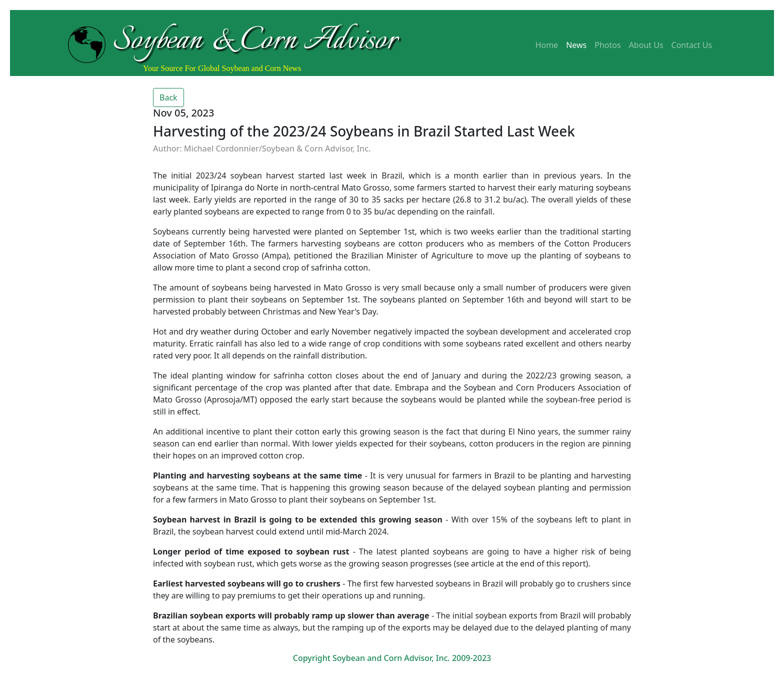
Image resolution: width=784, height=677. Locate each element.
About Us (646, 45)
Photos (607, 45)
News (576, 45)
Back (168, 97)
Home (547, 45)
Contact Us (692, 45)
